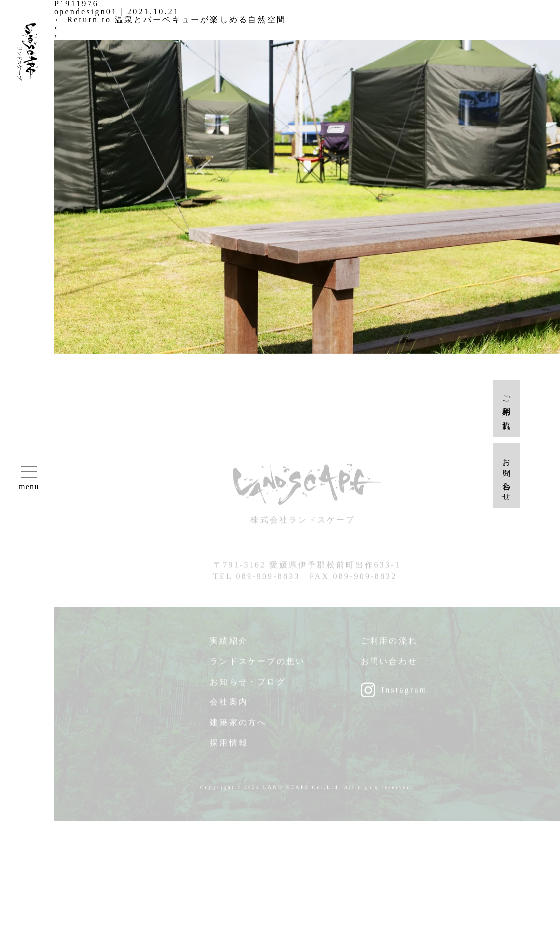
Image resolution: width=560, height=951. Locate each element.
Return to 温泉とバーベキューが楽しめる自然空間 (170, 20)
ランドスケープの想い (257, 666)
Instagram (404, 694)
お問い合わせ (389, 666)
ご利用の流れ (389, 645)
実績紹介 (229, 645)
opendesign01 (86, 12)
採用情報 (229, 747)
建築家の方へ (238, 727)
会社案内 (229, 706)
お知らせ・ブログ (248, 686)
